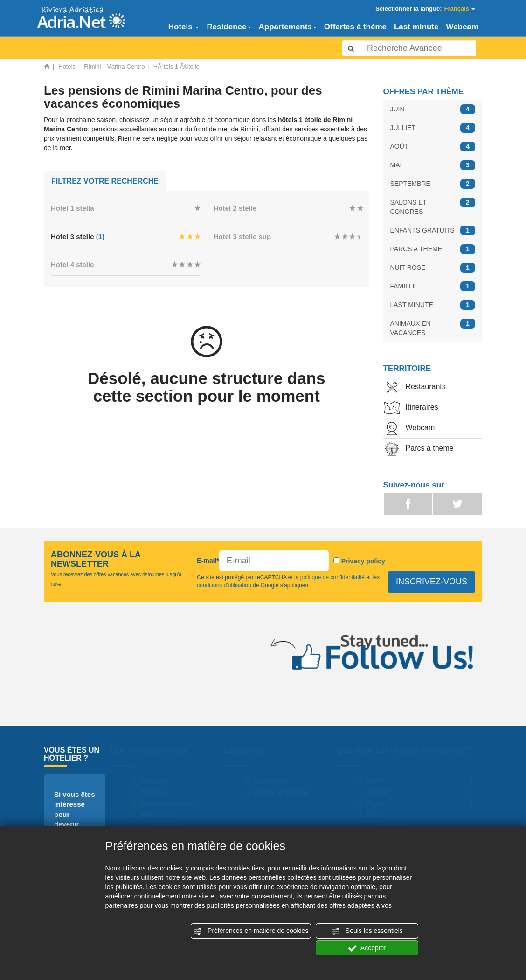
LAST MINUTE (433, 305)
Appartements (288, 27)
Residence (229, 27)
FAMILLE (433, 286)
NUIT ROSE (433, 268)
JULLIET (433, 128)
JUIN (433, 109)
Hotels (184, 27)
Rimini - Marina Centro (114, 66)
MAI (433, 165)
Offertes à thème (355, 27)
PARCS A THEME (433, 249)
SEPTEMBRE (433, 184)
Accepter (367, 948)
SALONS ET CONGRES (433, 206)
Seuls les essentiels (367, 931)
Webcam (462, 27)
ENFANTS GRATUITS (433, 230)
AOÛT (433, 147)
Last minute (416, 27)
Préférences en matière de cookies (251, 931)
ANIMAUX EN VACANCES (433, 328)
